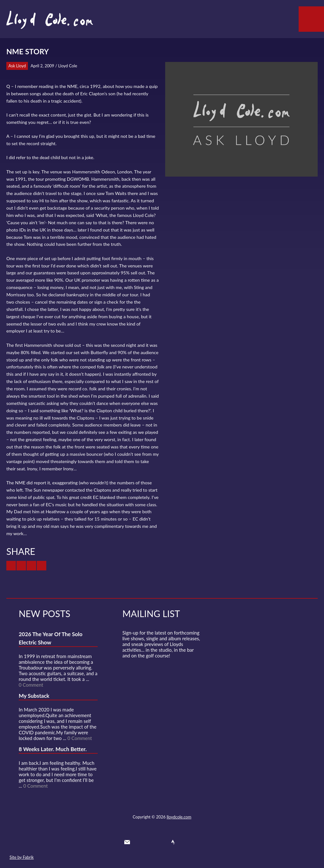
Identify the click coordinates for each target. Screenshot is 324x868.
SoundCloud (162, 842)
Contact (127, 842)
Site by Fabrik (22, 857)
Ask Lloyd (17, 66)
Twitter (139, 842)
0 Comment (31, 685)
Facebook (150, 842)
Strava (173, 842)
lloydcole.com (179, 817)
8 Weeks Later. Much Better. (53, 749)
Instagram (185, 842)
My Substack (34, 696)
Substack (196, 842)
